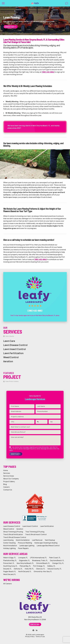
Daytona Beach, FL (57, 561)
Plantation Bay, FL (10, 561)
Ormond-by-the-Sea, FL (43, 572)
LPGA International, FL (38, 558)
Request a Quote (11, 27)
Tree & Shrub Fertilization (13, 534)
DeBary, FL (51, 566)
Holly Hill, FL (29, 569)
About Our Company (11, 479)
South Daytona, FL (10, 566)
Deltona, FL (18, 569)
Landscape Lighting (27, 546)
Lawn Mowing (8, 540)
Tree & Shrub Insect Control (36, 534)
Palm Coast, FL (55, 558)
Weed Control (11, 357)
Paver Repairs (23, 548)
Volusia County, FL (54, 569)
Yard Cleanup (50, 540)
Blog (5, 484)
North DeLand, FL (25, 572)
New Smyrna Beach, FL (25, 563)
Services (7, 473)
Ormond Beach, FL (43, 563)
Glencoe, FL (41, 569)
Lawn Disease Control (15, 345)
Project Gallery (9, 482)
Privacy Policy (30, 637)
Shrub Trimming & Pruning (13, 532)
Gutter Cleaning (9, 543)
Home (6, 470)
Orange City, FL (58, 563)
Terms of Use (40, 637)
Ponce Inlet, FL (9, 563)
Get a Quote (9, 336)
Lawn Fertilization (13, 353)
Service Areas (9, 476)
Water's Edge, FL (10, 558)
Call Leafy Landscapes (35, 274)
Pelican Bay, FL (25, 566)
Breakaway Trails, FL (40, 561)
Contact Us (8, 490)
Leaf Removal (37, 540)
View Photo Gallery (11, 381)
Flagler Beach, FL (10, 572)
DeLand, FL (7, 569)
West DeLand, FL (10, 574)
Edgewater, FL (24, 561)
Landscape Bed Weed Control (48, 546)
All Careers (7, 584)
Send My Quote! (16, 454)
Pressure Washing (25, 543)
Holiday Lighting (9, 548)
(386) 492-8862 (48, 72)
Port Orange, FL (39, 566)
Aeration (8, 361)
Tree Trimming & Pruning (35, 532)
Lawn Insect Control (15, 349)
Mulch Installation (23, 540)
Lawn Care (9, 341)
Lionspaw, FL (23, 558)
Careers (6, 487)
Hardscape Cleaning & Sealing (46, 543)
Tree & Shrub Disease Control (15, 537)
